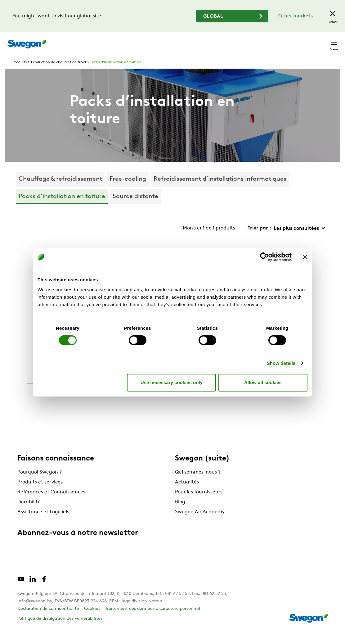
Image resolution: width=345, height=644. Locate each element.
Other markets (296, 16)
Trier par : (259, 240)
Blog (180, 514)
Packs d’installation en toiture (116, 74)
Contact (323, 41)
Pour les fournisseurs (199, 504)
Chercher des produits (153, 41)
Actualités (187, 494)
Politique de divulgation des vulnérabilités (60, 630)
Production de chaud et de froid (58, 74)
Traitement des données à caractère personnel (153, 620)
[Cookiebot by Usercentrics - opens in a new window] (264, 257)
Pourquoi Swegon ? (40, 484)
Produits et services (40, 494)
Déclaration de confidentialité (48, 620)
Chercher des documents (219, 41)
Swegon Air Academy (200, 524)
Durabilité (29, 514)
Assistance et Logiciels (43, 524)
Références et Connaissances (51, 504)
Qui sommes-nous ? (198, 484)
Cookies (92, 620)
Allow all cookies (263, 382)
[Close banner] (305, 257)
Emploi (264, 41)
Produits (20, 74)
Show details (281, 363)
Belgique (291, 41)
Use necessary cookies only (172, 382)
